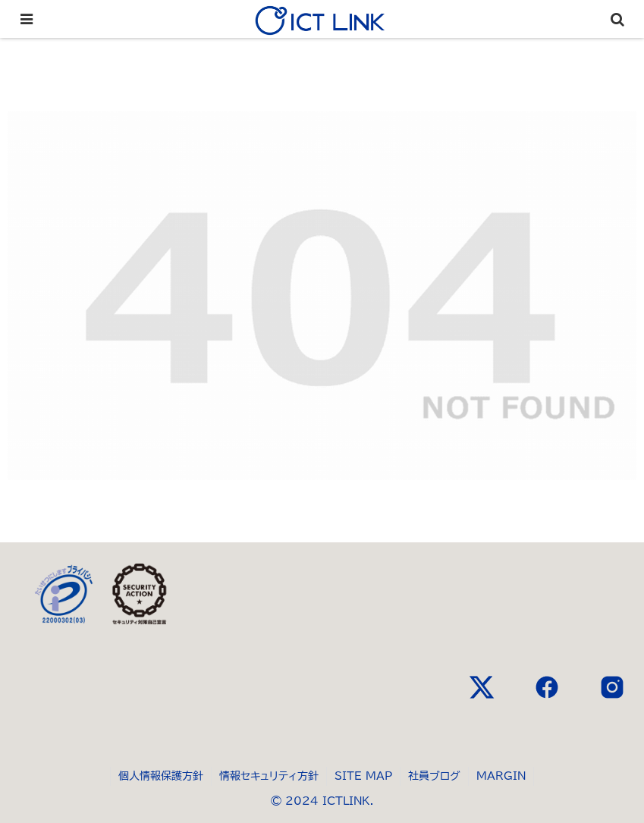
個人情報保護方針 (161, 776)
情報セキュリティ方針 (269, 776)
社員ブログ (434, 776)
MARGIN (501, 776)
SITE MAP (363, 776)
